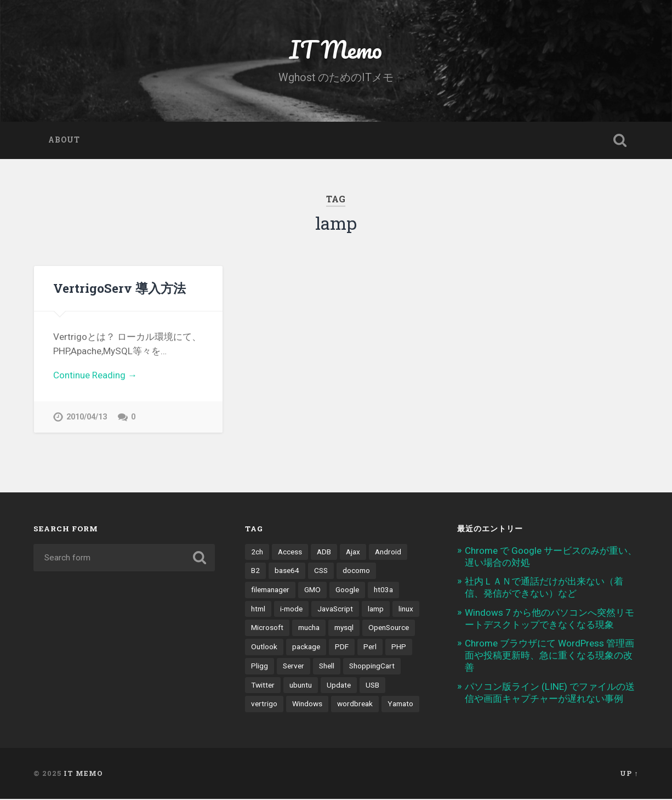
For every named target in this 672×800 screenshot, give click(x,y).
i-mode (291, 610)
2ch (257, 553)
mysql (344, 629)
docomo (356, 572)
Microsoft (267, 629)
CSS (321, 572)
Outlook (264, 648)
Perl (370, 648)
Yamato (400, 705)
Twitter (263, 686)
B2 (255, 572)
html (258, 610)
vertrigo (264, 705)
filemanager (270, 591)
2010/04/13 (87, 417)
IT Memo (336, 49)
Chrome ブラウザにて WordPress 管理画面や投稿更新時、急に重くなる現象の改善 (549, 657)
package (306, 648)
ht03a (383, 591)
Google (347, 591)
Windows (307, 705)
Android (388, 553)
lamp (376, 610)
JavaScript (335, 610)
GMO (312, 591)
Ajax (353, 553)
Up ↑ (629, 775)
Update (339, 686)
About (64, 140)
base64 (287, 572)
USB (372, 686)
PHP (399, 648)
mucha (309, 629)
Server (294, 667)
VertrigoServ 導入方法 (119, 288)
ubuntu (301, 686)
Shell (327, 667)
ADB (324, 553)
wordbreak (355, 705)
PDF (342, 648)
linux (406, 610)
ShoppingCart (372, 667)
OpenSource (389, 629)
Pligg (260, 667)
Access (290, 553)
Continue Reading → (95, 375)
